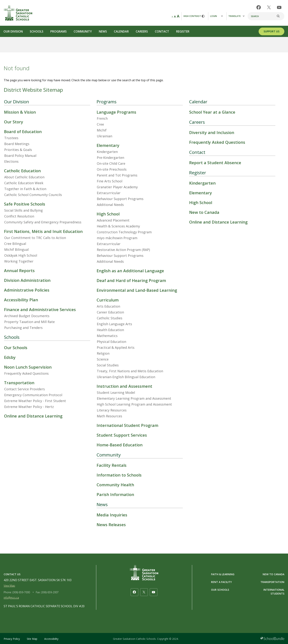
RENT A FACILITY (221, 582)
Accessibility (51, 639)
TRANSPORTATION (272, 582)
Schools (37, 31)
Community (83, 31)
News (103, 31)
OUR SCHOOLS (220, 590)
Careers (142, 31)
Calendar (121, 31)
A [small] (172, 17)
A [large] (178, 16)
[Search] (266, 16)
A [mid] (175, 16)
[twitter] (269, 7)
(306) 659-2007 (50, 592)
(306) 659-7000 (21, 592)
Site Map (32, 639)
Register (183, 31)
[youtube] (279, 7)
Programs (58, 31)
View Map (9, 586)
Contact (162, 31)
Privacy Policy (12, 639)
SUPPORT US (271, 31)
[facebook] (259, 7)
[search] (280, 16)
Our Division (13, 31)
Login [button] (216, 16)
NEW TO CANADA (273, 574)
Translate (236, 16)
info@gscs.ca (11, 598)
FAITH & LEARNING (223, 574)
